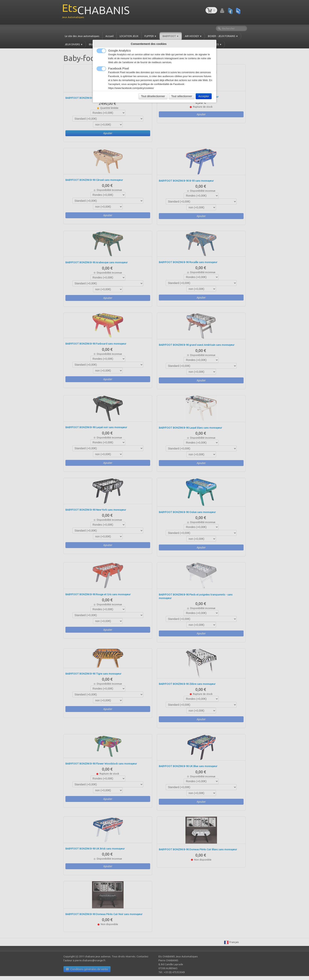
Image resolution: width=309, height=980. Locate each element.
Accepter (204, 96)
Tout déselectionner (153, 96)
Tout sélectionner (182, 96)
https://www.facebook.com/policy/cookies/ (131, 88)
